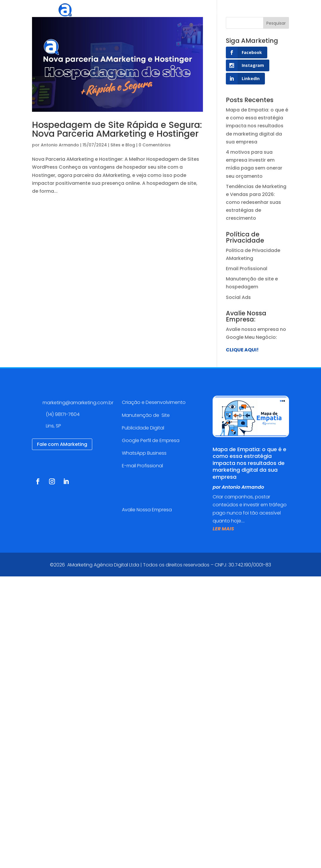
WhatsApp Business (144, 453)
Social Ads (238, 297)
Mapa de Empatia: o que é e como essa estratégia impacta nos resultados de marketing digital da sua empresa (257, 126)
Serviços (153, 13)
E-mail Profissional (143, 466)
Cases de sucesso (200, 13)
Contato (291, 13)
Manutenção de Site (146, 415)
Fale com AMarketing (62, 444)
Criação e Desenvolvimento (154, 402)
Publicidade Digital (143, 428)
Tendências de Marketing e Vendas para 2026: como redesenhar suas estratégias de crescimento (256, 202)
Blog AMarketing (252, 13)
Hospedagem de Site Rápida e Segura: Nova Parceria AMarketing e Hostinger (117, 129)
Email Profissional (247, 269)
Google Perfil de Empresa (151, 440)
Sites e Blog (123, 145)
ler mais (223, 529)
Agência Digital (116, 13)
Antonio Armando (60, 145)
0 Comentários (155, 145)
